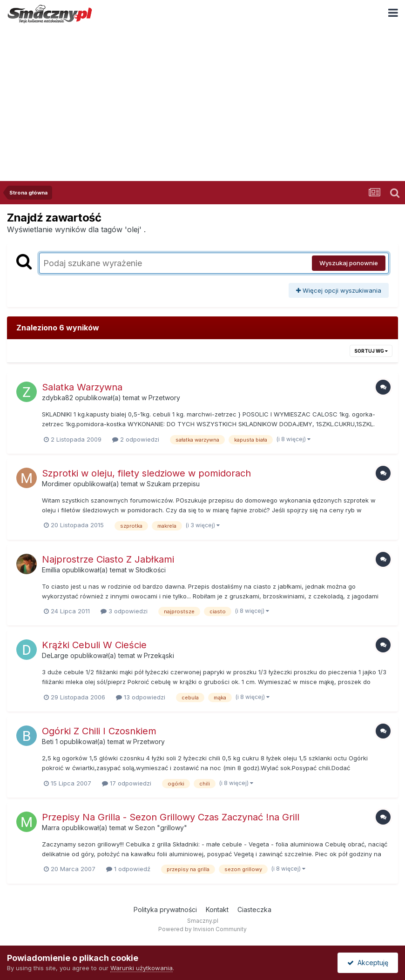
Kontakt (217, 910)
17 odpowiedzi (127, 783)
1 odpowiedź (128, 869)
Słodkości (151, 570)
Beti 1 (50, 742)
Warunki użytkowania (142, 968)
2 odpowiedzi (136, 439)
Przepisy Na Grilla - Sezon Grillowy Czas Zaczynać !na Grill (171, 817)
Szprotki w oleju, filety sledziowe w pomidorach (146, 473)
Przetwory (164, 398)
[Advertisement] (202, 97)
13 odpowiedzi (141, 697)
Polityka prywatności (165, 910)
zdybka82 (57, 398)
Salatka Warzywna (82, 387)
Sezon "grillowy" (161, 828)
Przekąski (159, 655)
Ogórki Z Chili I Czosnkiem (99, 731)
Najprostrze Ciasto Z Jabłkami (108, 559)
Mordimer (57, 484)
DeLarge (55, 655)
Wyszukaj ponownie (349, 263)
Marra (51, 828)
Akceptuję (368, 963)
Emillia (51, 570)
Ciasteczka (254, 910)
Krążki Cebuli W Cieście (94, 645)
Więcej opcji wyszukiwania (339, 290)
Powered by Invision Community (202, 929)
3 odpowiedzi (124, 611)
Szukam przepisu (173, 484)
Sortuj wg (371, 351)
